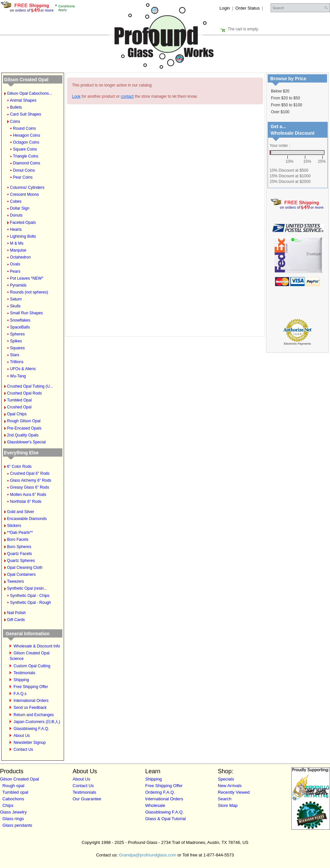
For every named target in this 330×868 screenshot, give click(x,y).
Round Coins (24, 128)
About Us (22, 736)
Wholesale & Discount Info (37, 646)
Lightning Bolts (23, 236)
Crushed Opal (19, 407)
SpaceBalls (20, 327)
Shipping (21, 680)
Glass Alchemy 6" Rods (31, 480)
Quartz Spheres (21, 561)
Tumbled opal (15, 792)
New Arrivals (230, 786)
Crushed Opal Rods (24, 393)
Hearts (16, 229)
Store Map (228, 805)
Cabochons (13, 799)
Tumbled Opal (19, 400)
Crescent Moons (24, 194)
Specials (226, 779)
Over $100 (280, 112)
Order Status (247, 8)
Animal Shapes (23, 100)
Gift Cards (16, 620)
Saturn (16, 299)
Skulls (15, 306)
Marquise (18, 250)
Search (225, 799)
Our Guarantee (87, 799)
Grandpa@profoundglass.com (148, 855)
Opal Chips (17, 414)
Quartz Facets (19, 554)
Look (76, 96)
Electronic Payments (297, 344)
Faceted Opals (23, 223)
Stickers (14, 526)
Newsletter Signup (30, 743)
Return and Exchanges (34, 715)
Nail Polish (16, 613)
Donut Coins (24, 170)
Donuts (16, 215)
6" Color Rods (19, 467)
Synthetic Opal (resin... (27, 588)
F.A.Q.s (20, 694)
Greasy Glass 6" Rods (29, 487)
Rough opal (13, 786)
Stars (15, 355)
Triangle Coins (26, 156)
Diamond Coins (26, 163)
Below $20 (280, 91)
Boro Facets (18, 539)
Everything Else (21, 453)
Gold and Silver (20, 512)
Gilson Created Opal (26, 80)
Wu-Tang (18, 376)
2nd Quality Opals (23, 435)
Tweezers (15, 581)
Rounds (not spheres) (29, 292)
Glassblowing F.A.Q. (31, 729)
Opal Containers (21, 574)
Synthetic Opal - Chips (30, 596)
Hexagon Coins (26, 135)
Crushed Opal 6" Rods (30, 473)
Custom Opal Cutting (32, 666)
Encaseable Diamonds (27, 519)
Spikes (16, 341)
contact (127, 96)
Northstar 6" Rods (26, 502)
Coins (15, 122)
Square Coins (25, 149)
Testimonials (24, 673)
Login (225, 8)
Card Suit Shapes (25, 114)
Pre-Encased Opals (24, 428)
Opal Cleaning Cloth (25, 568)
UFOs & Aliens (23, 369)
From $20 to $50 (285, 98)
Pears (15, 271)
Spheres (17, 334)
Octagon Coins (26, 142)
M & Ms (17, 243)
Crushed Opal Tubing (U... (30, 386)
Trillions (17, 362)
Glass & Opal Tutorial (165, 819)
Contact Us (23, 749)
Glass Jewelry (13, 812)
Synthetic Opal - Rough (30, 603)
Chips (8, 805)
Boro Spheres (19, 547)
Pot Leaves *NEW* (27, 278)
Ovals (15, 264)
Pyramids (18, 285)
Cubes (16, 201)
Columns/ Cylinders (27, 188)
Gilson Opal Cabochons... (30, 93)
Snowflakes (20, 320)
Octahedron (20, 257)
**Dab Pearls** (20, 533)
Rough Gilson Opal (24, 421)
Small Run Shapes (26, 313)
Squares (17, 348)
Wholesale (155, 805)
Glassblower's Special (26, 442)
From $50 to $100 (287, 105)
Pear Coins (23, 177)
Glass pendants (17, 825)
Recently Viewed (234, 792)
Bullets (16, 107)
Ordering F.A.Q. (160, 792)
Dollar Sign (20, 208)
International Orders (31, 701)
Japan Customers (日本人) (37, 722)
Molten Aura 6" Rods (28, 495)
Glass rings (13, 819)
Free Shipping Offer (31, 687)
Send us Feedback (30, 708)
